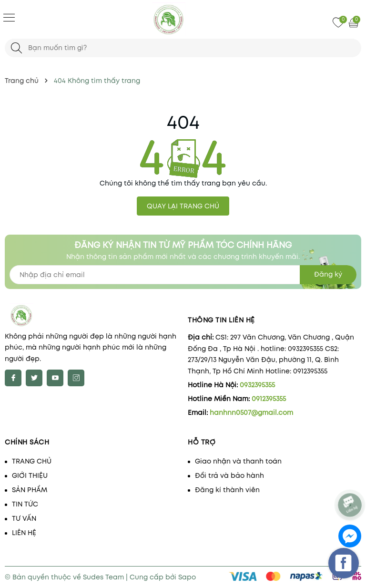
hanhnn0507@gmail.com (251, 413)
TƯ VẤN (24, 518)
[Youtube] (55, 378)
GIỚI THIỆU (30, 475)
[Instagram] (76, 378)
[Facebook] (13, 378)
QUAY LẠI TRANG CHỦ (183, 206)
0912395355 (269, 399)
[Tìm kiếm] (16, 48)
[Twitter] (34, 378)
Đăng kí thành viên (227, 490)
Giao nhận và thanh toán (238, 461)
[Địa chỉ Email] (183, 275)
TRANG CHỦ (32, 461)
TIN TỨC (25, 504)
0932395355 (257, 385)
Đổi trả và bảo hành (229, 475)
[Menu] (9, 17)
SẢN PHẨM (30, 490)
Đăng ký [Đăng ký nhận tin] (328, 274)
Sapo (187, 577)
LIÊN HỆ (24, 533)
